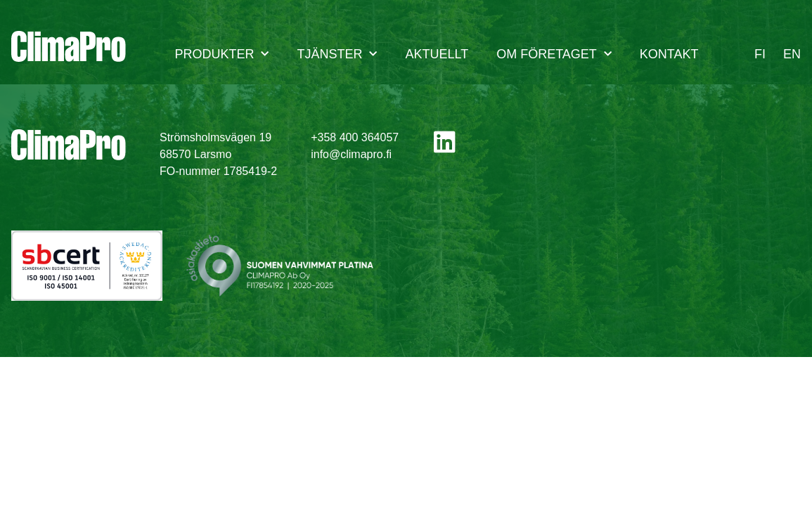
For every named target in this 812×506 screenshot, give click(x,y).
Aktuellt (437, 54)
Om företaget (554, 54)
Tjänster (337, 54)
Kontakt (669, 54)
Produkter (221, 54)
